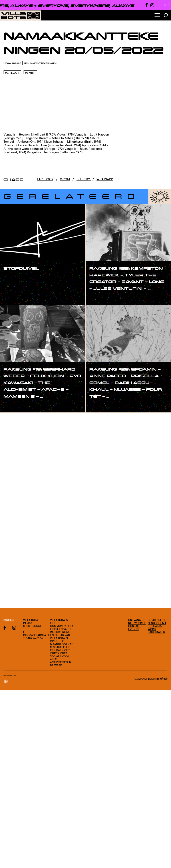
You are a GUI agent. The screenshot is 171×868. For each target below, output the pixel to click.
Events (133, 629)
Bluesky (84, 179)
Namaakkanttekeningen (40, 63)
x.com (65, 179)
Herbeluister (158, 620)
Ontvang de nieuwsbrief (137, 622)
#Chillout (12, 73)
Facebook (45, 179)
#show (13, 277)
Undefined (162, 679)
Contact (134, 626)
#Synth (30, 73)
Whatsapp (105, 179)
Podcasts (155, 626)
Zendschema (157, 623)
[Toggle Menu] (157, 15)
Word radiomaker (156, 631)
